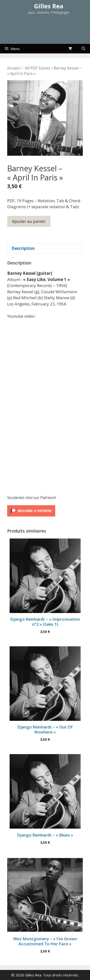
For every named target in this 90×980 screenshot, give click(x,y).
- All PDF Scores (36, 68)
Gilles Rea (49, 6)
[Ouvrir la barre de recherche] (83, 49)
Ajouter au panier (29, 221)
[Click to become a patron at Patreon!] (31, 517)
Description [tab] (23, 248)
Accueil (13, 68)
